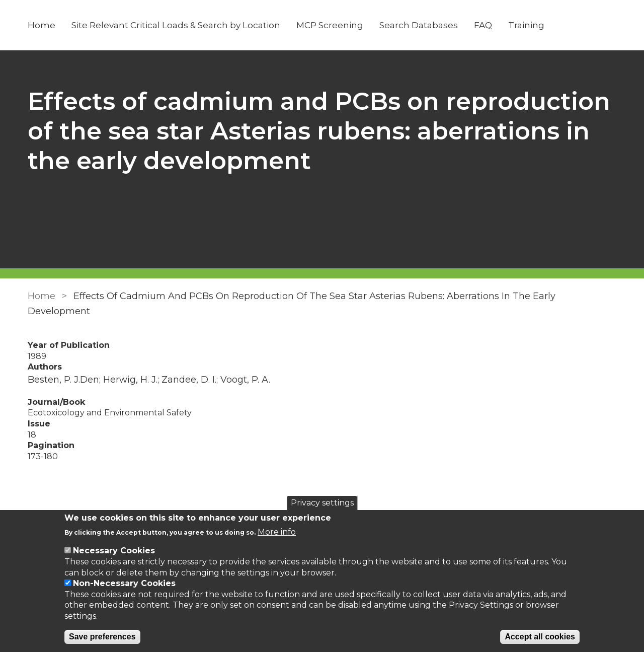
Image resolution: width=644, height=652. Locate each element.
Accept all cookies (540, 637)
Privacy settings (322, 503)
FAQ (483, 25)
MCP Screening (330, 25)
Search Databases (419, 25)
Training (526, 25)
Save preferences (102, 637)
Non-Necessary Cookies (124, 583)
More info (277, 532)
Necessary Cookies (114, 551)
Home (42, 25)
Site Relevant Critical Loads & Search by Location (176, 25)
